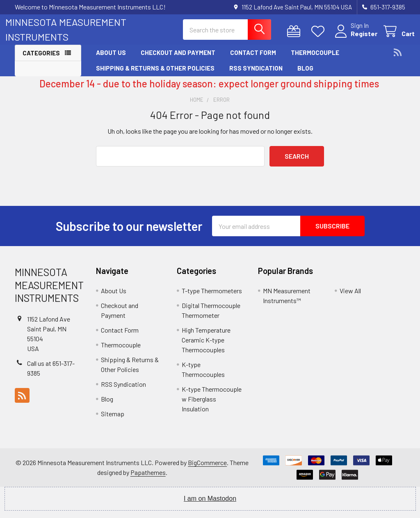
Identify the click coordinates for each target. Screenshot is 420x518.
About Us (111, 59)
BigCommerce (207, 470)
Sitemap (113, 421)
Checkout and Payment (178, 59)
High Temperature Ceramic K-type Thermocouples (206, 347)
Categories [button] (41, 60)
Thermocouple (315, 59)
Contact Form (253, 59)
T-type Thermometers (212, 298)
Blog (305, 75)
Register (355, 38)
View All (350, 298)
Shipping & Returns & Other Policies (155, 75)
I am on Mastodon (210, 506)
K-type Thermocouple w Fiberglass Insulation (212, 406)
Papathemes (148, 480)
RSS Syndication (256, 75)
